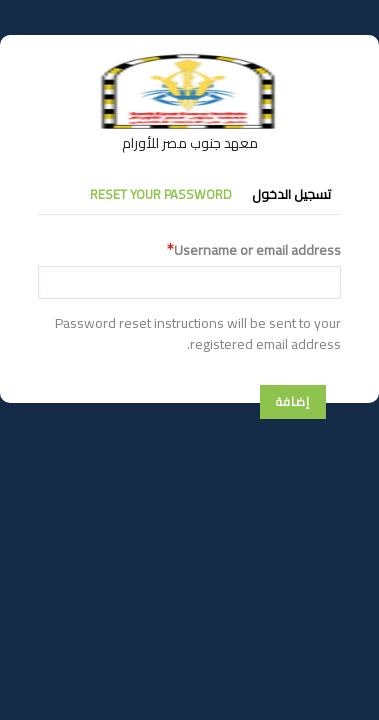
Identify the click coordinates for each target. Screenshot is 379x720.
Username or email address (257, 250)
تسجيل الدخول (291, 194)
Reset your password (161, 194)
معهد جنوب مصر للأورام (190, 143)
